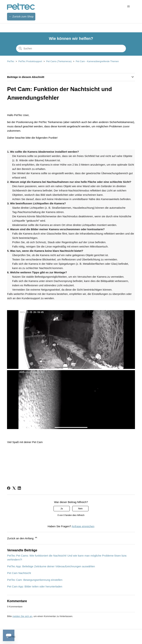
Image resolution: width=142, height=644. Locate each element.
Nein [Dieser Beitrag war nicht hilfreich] (80, 509)
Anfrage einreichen (83, 526)
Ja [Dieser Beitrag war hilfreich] (62, 509)
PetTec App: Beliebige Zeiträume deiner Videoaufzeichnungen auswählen (51, 566)
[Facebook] (9, 488)
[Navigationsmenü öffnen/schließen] (129, 6)
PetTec (11, 61)
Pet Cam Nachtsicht (19, 573)
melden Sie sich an (22, 616)
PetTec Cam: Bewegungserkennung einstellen (35, 580)
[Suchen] (71, 48)
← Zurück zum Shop (21, 16)
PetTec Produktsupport (30, 61)
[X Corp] (14, 488)
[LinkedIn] (19, 488)
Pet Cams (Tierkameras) (59, 61)
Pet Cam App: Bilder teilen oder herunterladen (35, 586)
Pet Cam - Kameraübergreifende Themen (97, 61)
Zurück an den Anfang (22, 538)
